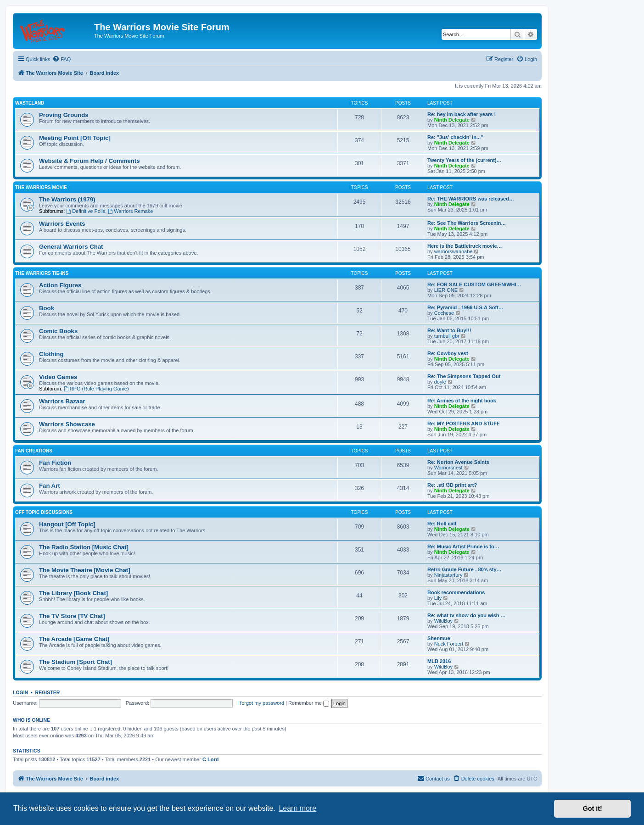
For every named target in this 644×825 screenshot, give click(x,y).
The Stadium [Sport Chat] (76, 662)
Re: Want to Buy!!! (449, 330)
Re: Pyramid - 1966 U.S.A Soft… (465, 307)
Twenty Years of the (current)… (465, 160)
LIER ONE (446, 290)
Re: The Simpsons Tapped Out (464, 376)
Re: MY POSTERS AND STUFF (464, 424)
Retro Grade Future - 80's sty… (465, 569)
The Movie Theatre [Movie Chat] (85, 570)
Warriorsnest (448, 468)
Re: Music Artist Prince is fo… (463, 546)
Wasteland (30, 103)
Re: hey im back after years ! (462, 114)
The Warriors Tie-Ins (42, 273)
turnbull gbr (447, 336)
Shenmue (439, 638)
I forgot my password (261, 703)
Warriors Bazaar (62, 401)
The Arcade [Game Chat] (74, 639)
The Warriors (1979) (67, 199)
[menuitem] (62, 59)
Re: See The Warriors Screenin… (467, 223)
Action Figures (60, 285)
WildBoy (443, 621)
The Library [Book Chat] (73, 593)
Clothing (51, 354)
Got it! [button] (593, 808)
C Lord (210, 759)
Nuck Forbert (449, 644)
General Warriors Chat (71, 247)
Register (48, 692)
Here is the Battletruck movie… (465, 246)
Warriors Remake (130, 211)
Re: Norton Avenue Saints (458, 462)
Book (47, 308)
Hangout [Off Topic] (67, 524)
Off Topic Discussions (44, 512)
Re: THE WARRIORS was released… (471, 199)
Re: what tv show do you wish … (467, 615)
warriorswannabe (454, 251)
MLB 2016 (439, 661)
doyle (440, 382)
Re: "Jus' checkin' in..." (455, 137)
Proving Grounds (64, 115)
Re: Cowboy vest (448, 353)
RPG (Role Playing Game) (96, 389)
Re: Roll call (442, 524)
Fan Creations (34, 451)
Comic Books (58, 331)
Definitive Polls (86, 211)
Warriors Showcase (67, 424)
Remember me (309, 703)
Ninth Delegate (452, 120)
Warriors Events (62, 224)
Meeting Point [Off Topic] (75, 138)
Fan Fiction (55, 463)
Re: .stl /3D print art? (452, 485)
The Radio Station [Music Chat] (84, 547)
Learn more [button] (297, 808)
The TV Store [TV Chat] (72, 616)
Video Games (58, 377)
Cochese (444, 313)
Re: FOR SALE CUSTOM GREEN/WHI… (474, 284)
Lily (438, 598)
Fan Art (50, 486)
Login (20, 692)
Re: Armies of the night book (462, 401)
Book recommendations (456, 592)
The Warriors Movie (41, 187)
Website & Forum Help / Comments (90, 161)
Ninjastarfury (448, 575)
